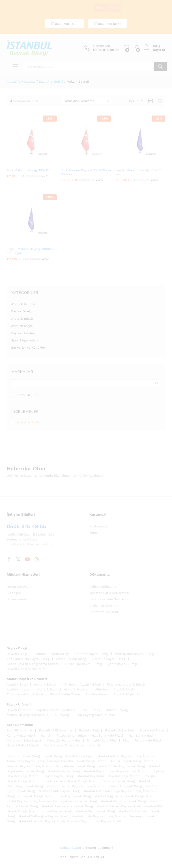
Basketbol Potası (153, 730)
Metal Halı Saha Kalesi (24, 740)
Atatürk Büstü (22, 319)
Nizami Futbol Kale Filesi (142, 740)
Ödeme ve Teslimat (104, 612)
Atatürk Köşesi (22, 326)
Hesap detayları (19, 587)
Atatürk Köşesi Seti (128, 694)
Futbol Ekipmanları (71, 735)
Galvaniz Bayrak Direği (109, 659)
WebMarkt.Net (70, 848)
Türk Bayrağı (60, 715)
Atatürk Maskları (77, 689)
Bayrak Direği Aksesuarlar (26, 669)
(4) (28, 423)
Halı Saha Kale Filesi (107, 735)
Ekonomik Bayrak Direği (51, 654)
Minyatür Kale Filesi (102, 740)
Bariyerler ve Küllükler (28, 347)
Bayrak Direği (21, 311)
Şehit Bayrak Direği (122, 664)
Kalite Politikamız (103, 587)
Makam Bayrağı (117, 710)
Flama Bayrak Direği (71, 659)
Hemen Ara (102, 46)
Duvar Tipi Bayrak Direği (84, 664)
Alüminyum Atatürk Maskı (115, 689)
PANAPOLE (25, 395)
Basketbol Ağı (89, 730)
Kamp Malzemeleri (21, 735)
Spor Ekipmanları (25, 340)
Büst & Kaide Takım (65, 694)
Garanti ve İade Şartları (107, 599)
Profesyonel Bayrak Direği (134, 654)
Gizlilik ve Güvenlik (104, 606)
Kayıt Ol (159, 50)
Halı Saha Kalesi (141, 735)
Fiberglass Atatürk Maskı (26, 694)
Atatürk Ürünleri (24, 304)
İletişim (95, 533)
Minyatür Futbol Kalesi (64, 740)
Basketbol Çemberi (120, 730)
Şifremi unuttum (20, 599)
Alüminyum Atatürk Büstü (81, 684)
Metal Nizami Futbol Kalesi (64, 745)
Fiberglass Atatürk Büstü (126, 684)
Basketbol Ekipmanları (56, 730)
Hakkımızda (98, 526)
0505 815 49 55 (26, 526)
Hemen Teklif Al (107, 8)
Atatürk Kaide (48, 689)
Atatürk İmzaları (19, 689)
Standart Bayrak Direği (92, 654)
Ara (160, 66)
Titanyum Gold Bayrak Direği (29, 659)
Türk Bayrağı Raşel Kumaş (95, 715)
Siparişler (14, 593)
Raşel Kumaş (90, 710)
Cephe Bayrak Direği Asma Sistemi (33, 664)
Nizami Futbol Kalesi (22, 745)
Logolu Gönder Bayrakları (56, 710)
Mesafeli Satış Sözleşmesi (109, 593)
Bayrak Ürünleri (23, 333)
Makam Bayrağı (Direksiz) (26, 715)
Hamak (46, 735)
